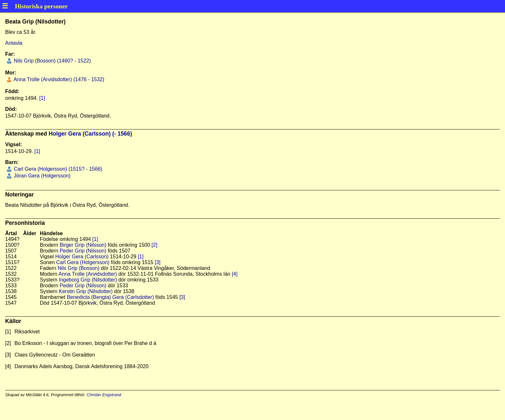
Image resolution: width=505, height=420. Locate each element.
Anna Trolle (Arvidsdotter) (88, 274)
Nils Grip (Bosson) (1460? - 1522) (52, 61)
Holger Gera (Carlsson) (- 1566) (90, 134)
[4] (235, 274)
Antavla (14, 43)
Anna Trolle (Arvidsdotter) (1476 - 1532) (58, 79)
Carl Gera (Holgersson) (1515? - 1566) (57, 169)
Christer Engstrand (104, 395)
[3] (157, 262)
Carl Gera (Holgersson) (83, 262)
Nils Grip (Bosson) (79, 268)
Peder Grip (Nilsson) (83, 251)
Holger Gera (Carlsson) (82, 257)
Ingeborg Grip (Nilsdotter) (88, 280)
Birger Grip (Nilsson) (83, 245)
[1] (42, 98)
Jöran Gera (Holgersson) (41, 176)
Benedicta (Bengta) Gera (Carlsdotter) (110, 297)
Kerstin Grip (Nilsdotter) (86, 291)
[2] (155, 245)
